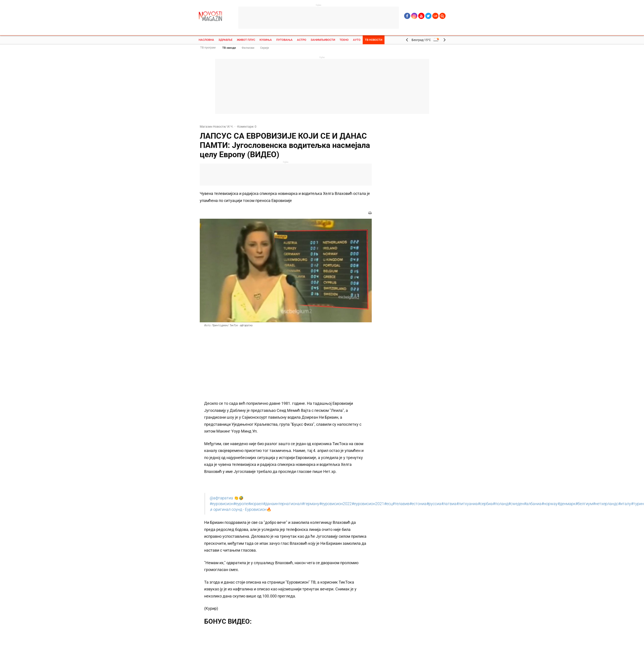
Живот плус (246, 40)
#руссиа (434, 504)
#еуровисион (221, 504)
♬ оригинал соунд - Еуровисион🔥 (241, 509)
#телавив (401, 504)
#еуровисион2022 (335, 504)
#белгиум (584, 504)
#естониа (418, 504)
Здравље (225, 40)
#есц (388, 504)
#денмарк (567, 504)
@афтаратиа (221, 498)
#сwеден (516, 504)
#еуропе (241, 504)
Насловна (206, 40)
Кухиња (266, 40)
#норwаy (550, 504)
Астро (302, 40)
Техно (344, 40)
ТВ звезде (229, 48)
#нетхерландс (606, 504)
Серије (265, 48)
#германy (311, 504)
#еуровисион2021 (368, 504)
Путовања (284, 40)
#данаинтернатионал (282, 504)
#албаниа (533, 504)
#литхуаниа (467, 504)
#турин (637, 504)
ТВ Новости (374, 40)
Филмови (248, 48)
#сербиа (485, 504)
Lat (435, 16)
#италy (625, 504)
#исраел (256, 504)
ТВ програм (208, 48)
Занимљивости (323, 40)
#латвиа (449, 504)
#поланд (500, 504)
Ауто (357, 40)
